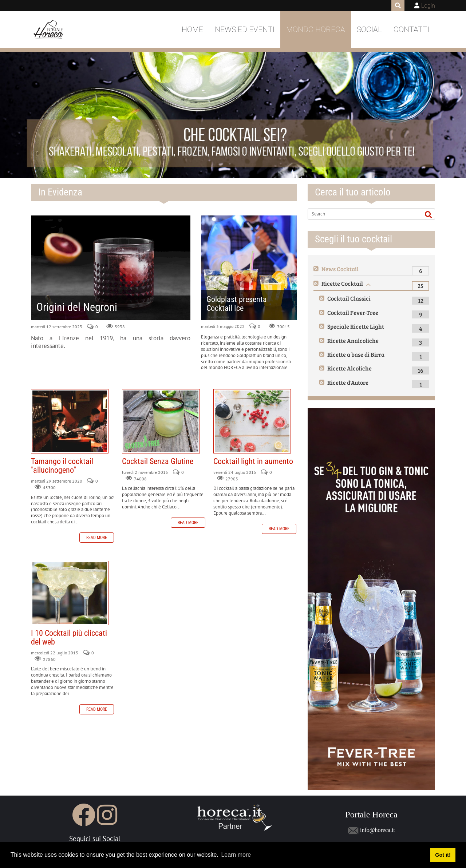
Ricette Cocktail (342, 283)
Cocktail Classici (349, 298)
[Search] (362, 214)
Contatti (411, 29)
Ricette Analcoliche (353, 340)
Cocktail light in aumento (252, 421)
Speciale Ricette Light (356, 326)
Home (192, 29)
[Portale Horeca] (49, 30)
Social (369, 29)
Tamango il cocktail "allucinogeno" (70, 421)
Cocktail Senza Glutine (161, 421)
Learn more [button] (236, 855)
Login (428, 6)
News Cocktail (340, 269)
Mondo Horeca (316, 29)
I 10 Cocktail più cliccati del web (70, 593)
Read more (97, 538)
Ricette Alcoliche (349, 368)
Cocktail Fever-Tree (353, 312)
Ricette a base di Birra (356, 354)
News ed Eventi (245, 29)
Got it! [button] (443, 855)
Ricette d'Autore (348, 382)
